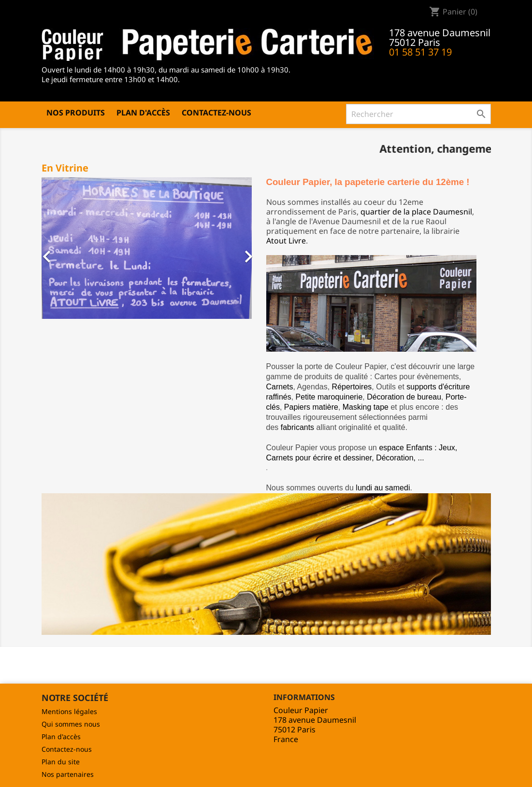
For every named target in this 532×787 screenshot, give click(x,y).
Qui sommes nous (71, 724)
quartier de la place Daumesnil (416, 212)
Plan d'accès (143, 113)
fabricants (297, 427)
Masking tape (366, 407)
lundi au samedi (383, 488)
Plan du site (61, 762)
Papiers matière (311, 407)
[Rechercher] (418, 114)
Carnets (280, 387)
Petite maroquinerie (329, 397)
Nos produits (76, 113)
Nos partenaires (68, 774)
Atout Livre (286, 241)
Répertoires (352, 387)
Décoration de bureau (404, 397)
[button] (51, 252)
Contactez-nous (216, 113)
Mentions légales (69, 711)
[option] (147, 248)
